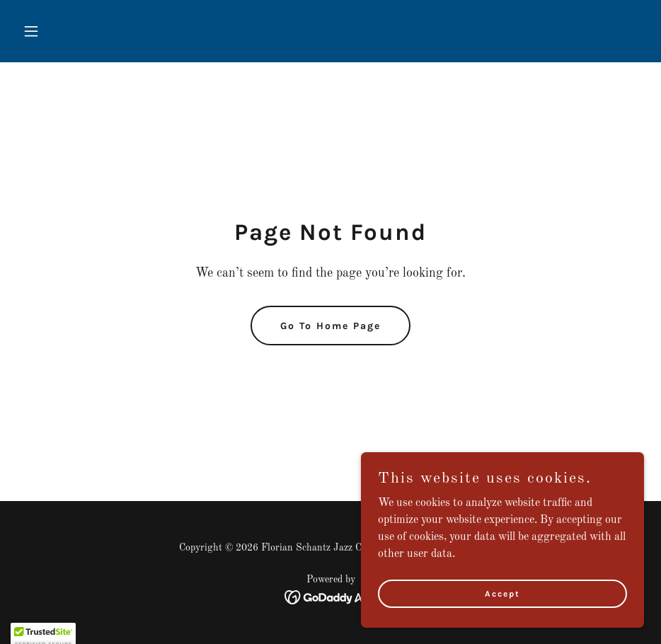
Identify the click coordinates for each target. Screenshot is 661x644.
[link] (331, 597)
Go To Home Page (330, 326)
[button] (64, 31)
